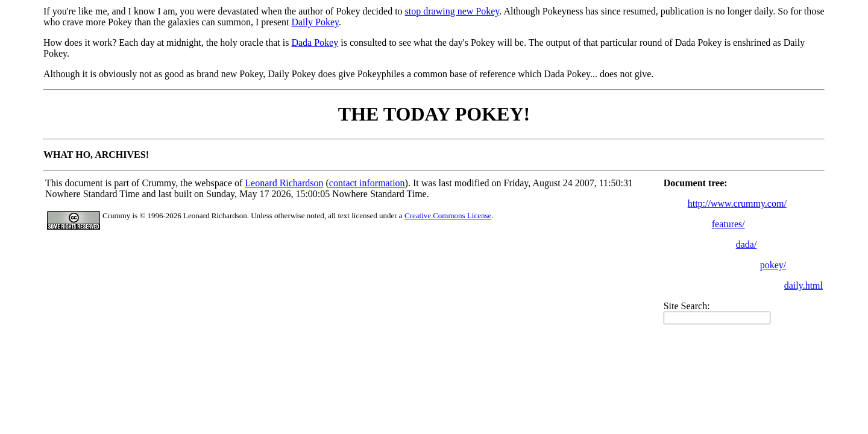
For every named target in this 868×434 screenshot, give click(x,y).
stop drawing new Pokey (452, 11)
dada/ (747, 244)
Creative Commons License (448, 215)
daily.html (804, 285)
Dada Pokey (315, 42)
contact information (367, 183)
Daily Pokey (315, 22)
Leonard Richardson (284, 183)
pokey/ (773, 265)
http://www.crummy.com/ (737, 203)
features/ (728, 224)
